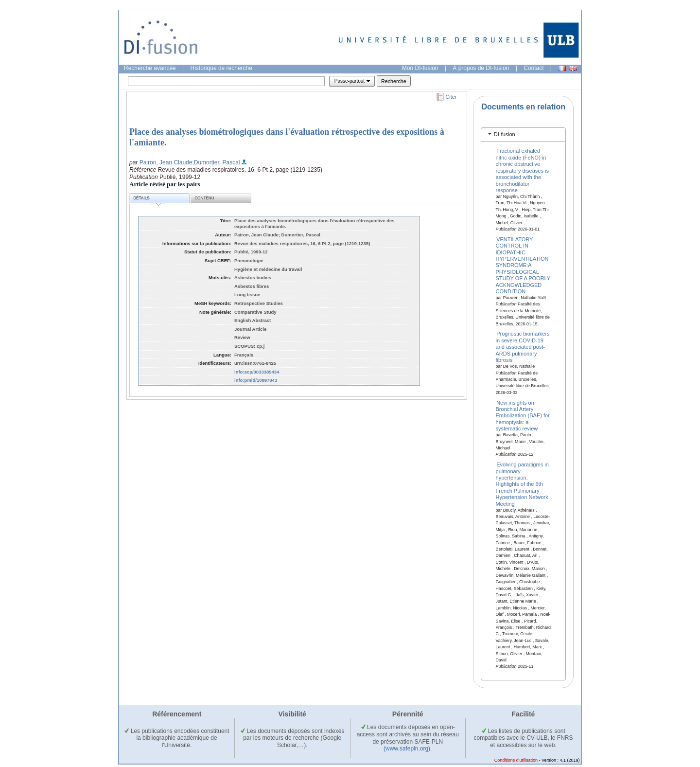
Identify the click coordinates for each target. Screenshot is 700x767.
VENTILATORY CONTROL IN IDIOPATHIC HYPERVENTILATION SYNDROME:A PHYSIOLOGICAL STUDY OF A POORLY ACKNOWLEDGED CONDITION (523, 265)
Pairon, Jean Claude (166, 162)
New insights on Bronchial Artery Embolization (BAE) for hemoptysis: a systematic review (523, 415)
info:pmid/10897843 (256, 380)
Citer (451, 97)
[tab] (523, 134)
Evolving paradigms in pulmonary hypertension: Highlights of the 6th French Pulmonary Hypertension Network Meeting (522, 484)
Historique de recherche (221, 68)
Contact (534, 68)
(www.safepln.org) (407, 749)
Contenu (204, 198)
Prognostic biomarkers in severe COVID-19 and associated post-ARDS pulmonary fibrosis (523, 347)
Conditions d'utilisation (516, 760)
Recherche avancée (150, 68)
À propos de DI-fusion (481, 68)
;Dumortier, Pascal (216, 162)
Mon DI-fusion (420, 68)
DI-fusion (505, 134)
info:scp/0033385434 (257, 372)
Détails (149, 200)
